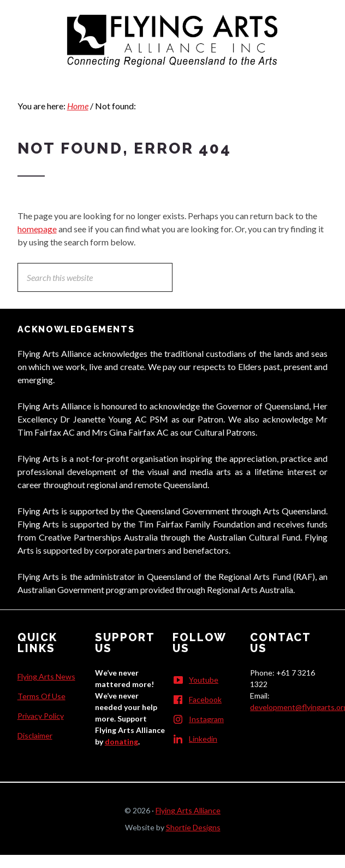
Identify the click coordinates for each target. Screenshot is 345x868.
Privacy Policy (41, 716)
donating (121, 741)
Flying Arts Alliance (188, 810)
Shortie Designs (193, 827)
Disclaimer (35, 735)
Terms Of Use (41, 696)
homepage (37, 229)
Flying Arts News (46, 676)
